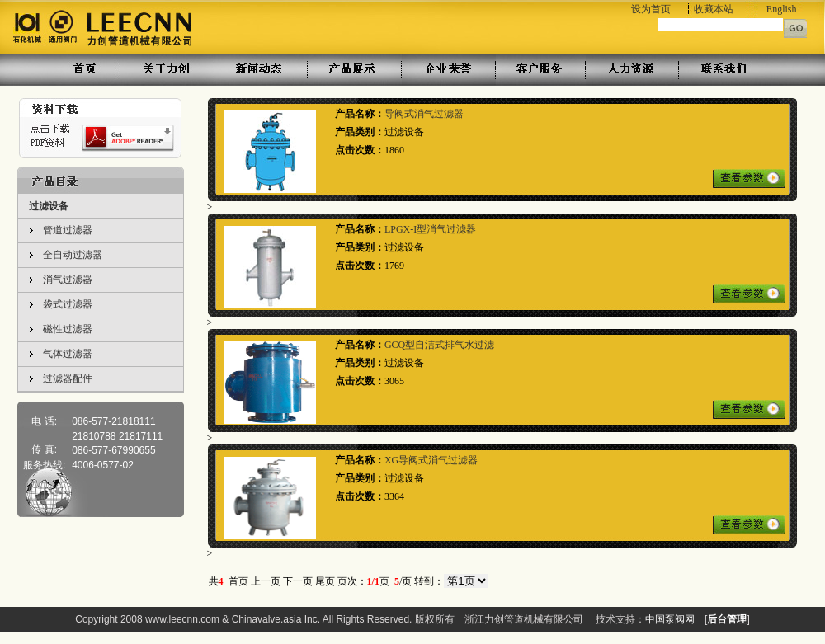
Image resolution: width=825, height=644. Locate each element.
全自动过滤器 (73, 255)
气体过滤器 (68, 354)
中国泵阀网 (670, 619)
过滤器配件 (68, 378)
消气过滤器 (68, 280)
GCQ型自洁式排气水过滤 (439, 345)
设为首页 (651, 9)
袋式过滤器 (68, 304)
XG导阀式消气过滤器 (431, 460)
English (782, 9)
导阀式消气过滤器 (424, 114)
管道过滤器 (68, 230)
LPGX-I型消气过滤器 (430, 229)
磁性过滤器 (68, 329)
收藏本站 (714, 9)
